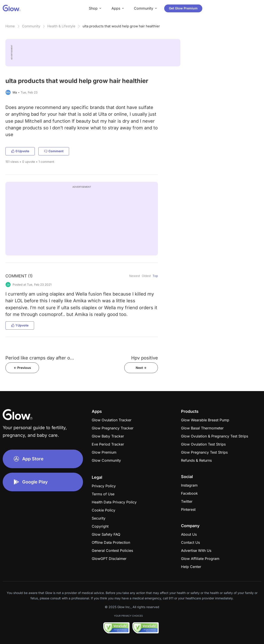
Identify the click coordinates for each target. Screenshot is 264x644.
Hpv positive (145, 358)
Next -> (141, 368)
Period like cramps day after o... (40, 358)
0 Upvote (20, 151)
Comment (54, 151)
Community (31, 26)
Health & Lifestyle (61, 26)
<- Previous (22, 368)
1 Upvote (20, 325)
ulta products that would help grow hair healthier (121, 26)
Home (10, 26)
